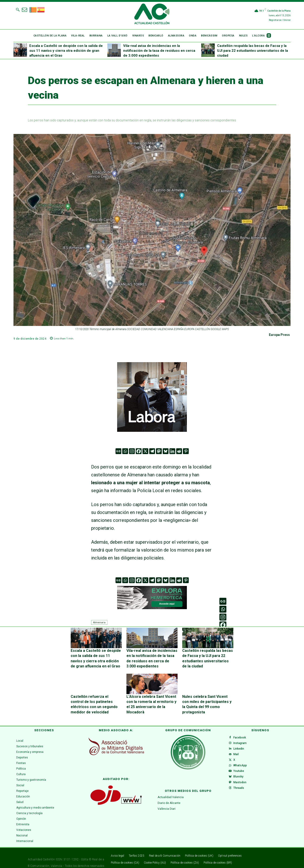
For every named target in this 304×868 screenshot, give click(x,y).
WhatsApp (242, 766)
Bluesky (240, 781)
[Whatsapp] (125, 451)
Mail (238, 751)
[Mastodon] (159, 451)
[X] (145, 451)
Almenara (99, 622)
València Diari (167, 799)
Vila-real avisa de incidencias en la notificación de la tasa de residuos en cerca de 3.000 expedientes (159, 51)
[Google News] (118, 451)
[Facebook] (139, 451)
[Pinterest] (186, 451)
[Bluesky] (166, 451)
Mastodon (242, 788)
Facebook (241, 729)
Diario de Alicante (169, 793)
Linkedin (241, 744)
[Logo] (152, 15)
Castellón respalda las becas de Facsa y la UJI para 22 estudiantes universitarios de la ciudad (253, 51)
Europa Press (279, 335)
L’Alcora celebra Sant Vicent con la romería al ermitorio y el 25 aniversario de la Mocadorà (151, 698)
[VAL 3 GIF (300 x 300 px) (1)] (152, 397)
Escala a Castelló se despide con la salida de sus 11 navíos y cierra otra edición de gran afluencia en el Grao (66, 51)
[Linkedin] (172, 451)
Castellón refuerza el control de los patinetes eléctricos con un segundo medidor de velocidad (95, 698)
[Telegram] (152, 451)
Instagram (242, 736)
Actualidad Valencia (171, 787)
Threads (241, 796)
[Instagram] (132, 451)
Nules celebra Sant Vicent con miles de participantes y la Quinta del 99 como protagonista (208, 698)
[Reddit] (179, 451)
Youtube (241, 773)
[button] (18, 10)
